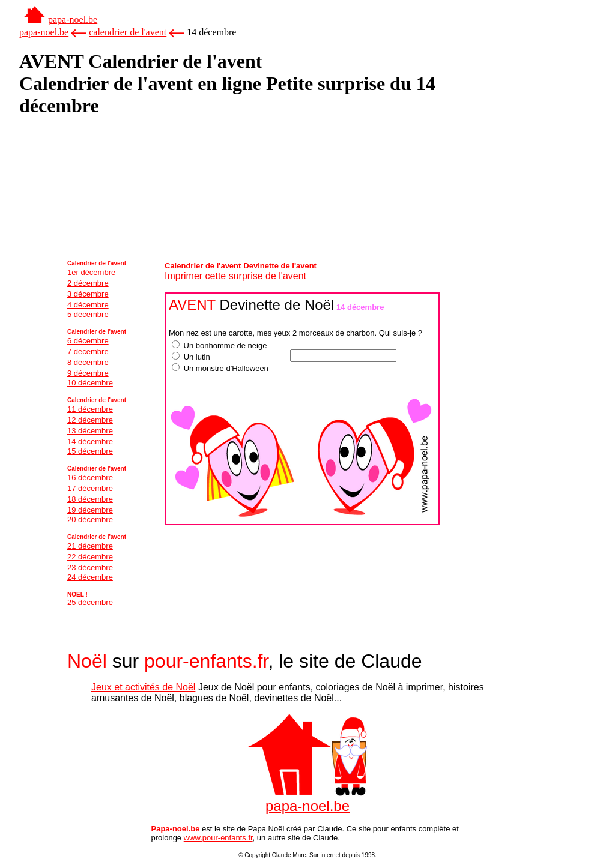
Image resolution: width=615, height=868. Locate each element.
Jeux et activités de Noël (143, 687)
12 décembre (90, 420)
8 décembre (88, 362)
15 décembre (90, 451)
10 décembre (90, 383)
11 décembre (90, 409)
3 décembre (88, 294)
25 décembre (90, 602)
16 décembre (90, 478)
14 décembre (90, 442)
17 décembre (90, 488)
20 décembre (90, 520)
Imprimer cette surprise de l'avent (235, 276)
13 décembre (90, 431)
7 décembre (88, 351)
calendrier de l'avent (128, 32)
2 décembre (88, 283)
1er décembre (91, 272)
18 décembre (90, 499)
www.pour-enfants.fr (218, 838)
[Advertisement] (79, 157)
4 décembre (88, 305)
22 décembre (90, 557)
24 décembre (90, 577)
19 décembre (90, 510)
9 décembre (88, 373)
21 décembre (90, 546)
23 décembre (90, 568)
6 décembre (88, 341)
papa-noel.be (73, 20)
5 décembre (88, 314)
